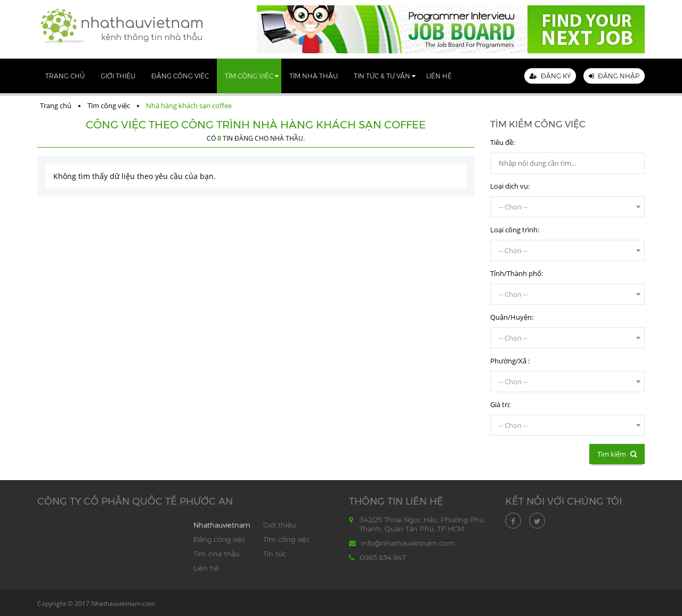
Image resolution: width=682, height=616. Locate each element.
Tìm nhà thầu (314, 76)
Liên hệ (439, 76)
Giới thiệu (118, 76)
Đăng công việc (180, 76)
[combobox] (567, 207)
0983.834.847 (383, 557)
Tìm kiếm (617, 454)
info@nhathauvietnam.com (408, 543)
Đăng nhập (614, 76)
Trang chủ (65, 76)
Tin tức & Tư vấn (382, 76)
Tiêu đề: (502, 142)
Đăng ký (550, 76)
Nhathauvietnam (222, 525)
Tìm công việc (249, 76)
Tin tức (275, 554)
